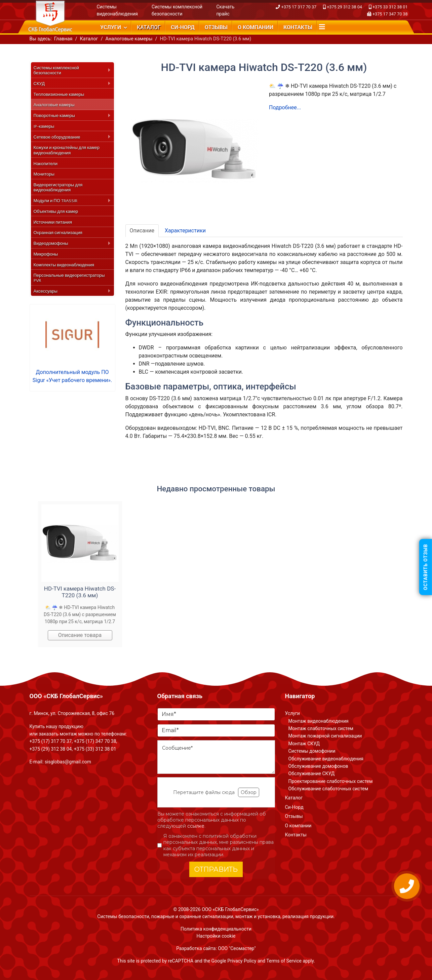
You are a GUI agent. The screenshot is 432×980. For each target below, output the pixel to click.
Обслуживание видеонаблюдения (326, 759)
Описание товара (80, 635)
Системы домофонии (312, 751)
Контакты (298, 27)
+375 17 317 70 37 (299, 7)
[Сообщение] (216, 757)
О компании (256, 27)
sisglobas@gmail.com (68, 762)
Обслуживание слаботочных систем (328, 789)
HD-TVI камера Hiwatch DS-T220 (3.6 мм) (80, 592)
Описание (142, 231)
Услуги (111, 27)
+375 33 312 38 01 (390, 7)
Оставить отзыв (426, 567)
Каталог (149, 27)
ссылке (196, 826)
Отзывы (216, 27)
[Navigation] (322, 27)
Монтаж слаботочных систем (321, 728)
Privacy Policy (242, 961)
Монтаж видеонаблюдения (319, 721)
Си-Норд (183, 27)
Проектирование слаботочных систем (331, 781)
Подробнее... (285, 107)
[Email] (216, 730)
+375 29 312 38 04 (344, 7)
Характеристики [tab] (185, 231)
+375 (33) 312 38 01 (95, 749)
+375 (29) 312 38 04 (51, 749)
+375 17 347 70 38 (390, 14)
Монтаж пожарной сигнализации (325, 736)
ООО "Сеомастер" (237, 948)
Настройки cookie (216, 936)
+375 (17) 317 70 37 (51, 741)
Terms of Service (284, 961)
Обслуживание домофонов (318, 766)
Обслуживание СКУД (312, 774)
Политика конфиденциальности (216, 929)
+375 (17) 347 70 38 (95, 741)
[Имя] (216, 714)
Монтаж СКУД (304, 744)
